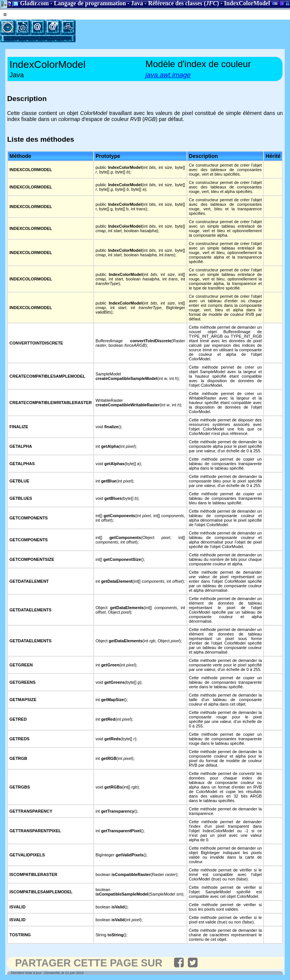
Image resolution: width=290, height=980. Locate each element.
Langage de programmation (90, 3)
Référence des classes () (184, 3)
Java (137, 3)
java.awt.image (168, 75)
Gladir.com (34, 3)
